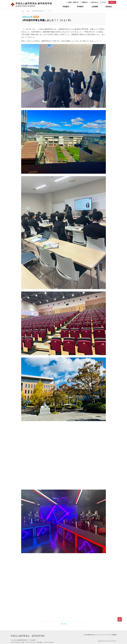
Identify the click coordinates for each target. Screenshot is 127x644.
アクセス (104, 2)
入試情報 (95, 7)
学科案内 (80, 7)
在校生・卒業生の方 (73, 2)
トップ (23, 11)
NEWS (28, 11)
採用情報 (114, 635)
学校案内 (66, 7)
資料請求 (112, 2)
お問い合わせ (95, 2)
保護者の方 (85, 2)
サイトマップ (106, 635)
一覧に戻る (64, 624)
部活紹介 (109, 7)
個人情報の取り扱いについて (93, 635)
